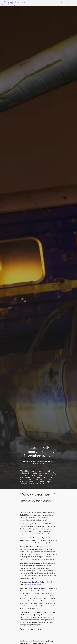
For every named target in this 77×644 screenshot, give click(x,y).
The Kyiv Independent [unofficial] (41, 461)
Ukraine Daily (22, 3)
